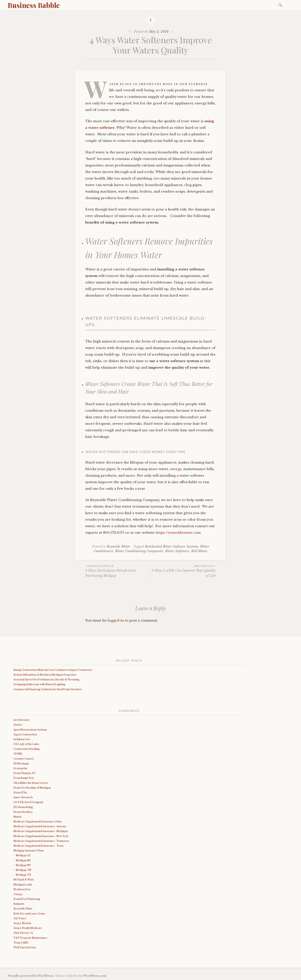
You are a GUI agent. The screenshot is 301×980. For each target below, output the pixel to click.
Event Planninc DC (25, 773)
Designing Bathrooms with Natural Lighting (39, 684)
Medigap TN (24, 870)
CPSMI (18, 754)
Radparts (19, 904)
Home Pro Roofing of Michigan (32, 788)
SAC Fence (20, 918)
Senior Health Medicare (28, 928)
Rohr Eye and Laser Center (29, 914)
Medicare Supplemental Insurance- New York (41, 836)
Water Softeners (177, 551)
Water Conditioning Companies (139, 551)
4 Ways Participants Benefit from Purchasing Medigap (118, 571)
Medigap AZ (23, 855)
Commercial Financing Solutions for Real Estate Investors (48, 689)
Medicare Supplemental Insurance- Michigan (41, 831)
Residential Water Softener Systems (172, 547)
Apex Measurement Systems (30, 730)
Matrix (17, 817)
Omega (18, 894)
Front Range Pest (24, 778)
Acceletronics (21, 720)
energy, (176, 469)
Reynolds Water (118, 547)
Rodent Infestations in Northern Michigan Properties (45, 675)
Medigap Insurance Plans (29, 851)
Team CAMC (21, 943)
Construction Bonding (26, 749)
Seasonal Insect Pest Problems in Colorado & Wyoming (46, 680)
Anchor (18, 725)
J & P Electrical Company (29, 802)
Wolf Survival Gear (25, 947)
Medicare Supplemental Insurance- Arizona (40, 826)
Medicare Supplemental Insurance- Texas (38, 846)
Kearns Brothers (23, 812)
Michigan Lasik (23, 885)
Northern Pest (22, 889)
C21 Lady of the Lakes (26, 744)
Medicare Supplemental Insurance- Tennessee (41, 841)
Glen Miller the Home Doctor (31, 783)
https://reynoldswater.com (178, 533)
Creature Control (23, 759)
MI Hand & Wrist (24, 880)
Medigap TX (23, 875)
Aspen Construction (25, 734)
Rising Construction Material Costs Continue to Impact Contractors (53, 670)
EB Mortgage (21, 763)
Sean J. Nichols (22, 923)
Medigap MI (23, 860)
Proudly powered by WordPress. (31, 976)
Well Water (199, 551)
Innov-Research (23, 797)
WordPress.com (95, 976)
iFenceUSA (20, 793)
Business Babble (34, 5)
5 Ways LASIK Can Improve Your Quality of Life (183, 571)
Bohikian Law (22, 739)
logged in (116, 621)
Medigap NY (23, 865)
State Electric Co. (24, 933)
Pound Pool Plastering (27, 899)
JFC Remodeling (23, 807)
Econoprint (20, 768)
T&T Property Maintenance (30, 938)
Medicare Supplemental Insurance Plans (38, 822)
